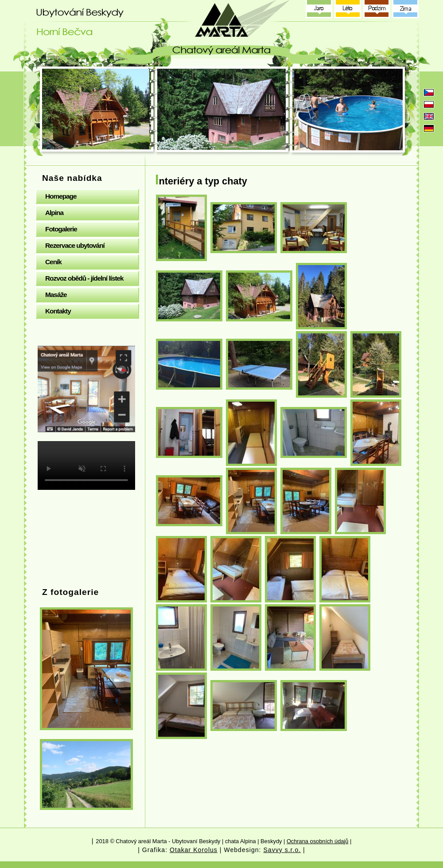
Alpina (54, 213)
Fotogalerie (61, 229)
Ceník (53, 262)
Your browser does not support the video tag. (86, 465)
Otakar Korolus (194, 850)
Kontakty (58, 311)
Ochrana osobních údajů (317, 841)
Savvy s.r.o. (282, 850)
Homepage (61, 196)
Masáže (56, 295)
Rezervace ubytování (75, 245)
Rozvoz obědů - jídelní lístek (84, 278)
